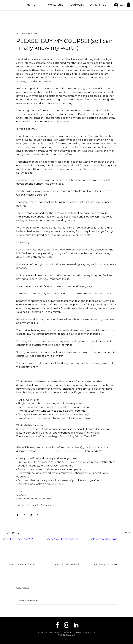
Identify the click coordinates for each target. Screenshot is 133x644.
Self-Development (45, 505)
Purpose (78, 15)
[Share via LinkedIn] (31, 515)
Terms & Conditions (72, 632)
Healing (25, 15)
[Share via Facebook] (18, 515)
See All (127, 533)
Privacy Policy (89, 632)
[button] (128, 5)
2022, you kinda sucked (64, 565)
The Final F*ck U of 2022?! (22, 565)
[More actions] (115, 33)
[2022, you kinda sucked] (67, 549)
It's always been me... (107, 565)
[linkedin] (76, 625)
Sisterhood (96, 15)
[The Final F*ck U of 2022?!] (22, 549)
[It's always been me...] (111, 549)
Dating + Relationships (51, 15)
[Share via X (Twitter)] (24, 515)
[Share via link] (38, 515)
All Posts (8, 15)
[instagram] (67, 625)
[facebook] (57, 625)
